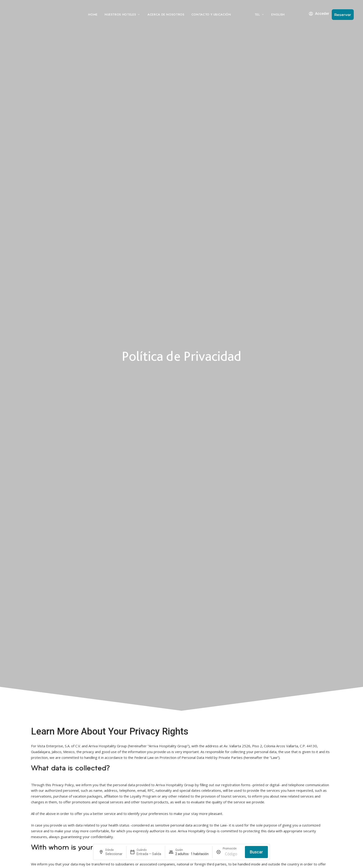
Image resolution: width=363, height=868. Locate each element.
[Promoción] (232, 854)
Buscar (256, 852)
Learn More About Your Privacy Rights (110, 732)
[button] (343, 15)
